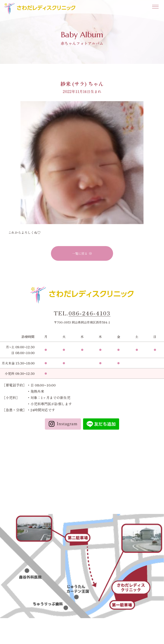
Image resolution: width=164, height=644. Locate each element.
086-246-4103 (90, 313)
